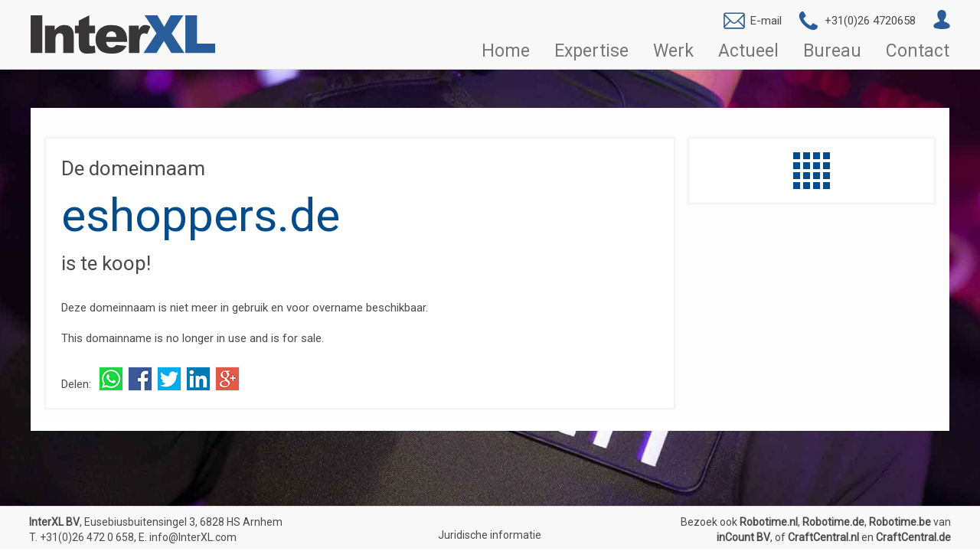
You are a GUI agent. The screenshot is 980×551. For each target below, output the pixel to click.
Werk (673, 51)
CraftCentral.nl (823, 537)
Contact (918, 51)
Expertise (591, 51)
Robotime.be (900, 522)
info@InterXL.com (193, 537)
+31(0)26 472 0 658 (87, 537)
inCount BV (743, 537)
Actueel (748, 51)
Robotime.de (833, 522)
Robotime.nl (769, 522)
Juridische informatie (490, 535)
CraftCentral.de (913, 537)
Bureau (832, 51)
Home (506, 51)
